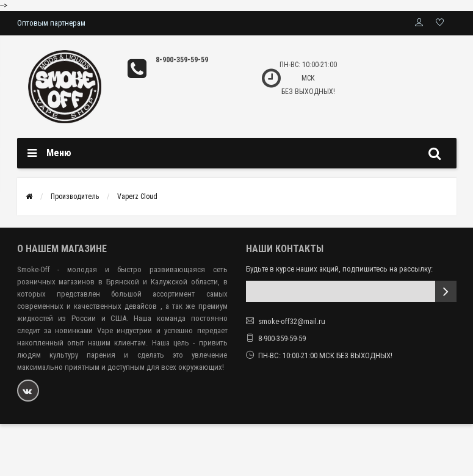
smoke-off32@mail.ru (292, 321)
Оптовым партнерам (51, 23)
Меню (59, 153)
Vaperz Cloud (137, 197)
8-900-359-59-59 (182, 60)
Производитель (75, 197)
